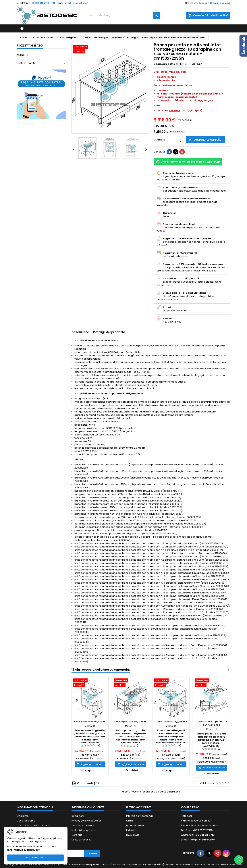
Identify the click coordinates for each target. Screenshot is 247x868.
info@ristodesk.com (76, 3)
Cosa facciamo (26, 821)
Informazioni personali (140, 816)
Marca (196, 64)
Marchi (23, 55)
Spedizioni (78, 816)
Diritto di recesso (81, 840)
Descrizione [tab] (80, 332)
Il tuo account (139, 807)
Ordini (130, 821)
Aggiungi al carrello (205, 140)
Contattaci (191, 807)
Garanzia (77, 835)
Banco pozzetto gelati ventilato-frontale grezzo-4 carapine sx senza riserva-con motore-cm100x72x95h (171, 737)
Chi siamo (23, 816)
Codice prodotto (164, 64)
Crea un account (220, 3)
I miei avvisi (133, 835)
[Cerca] (123, 15)
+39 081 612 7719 (40, 3)
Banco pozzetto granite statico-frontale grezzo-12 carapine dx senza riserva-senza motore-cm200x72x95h (130, 737)
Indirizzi (131, 830)
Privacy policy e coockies (86, 821)
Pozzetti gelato (30, 46)
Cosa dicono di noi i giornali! (34, 825)
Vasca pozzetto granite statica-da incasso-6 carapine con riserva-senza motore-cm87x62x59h (211, 740)
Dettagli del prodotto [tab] (109, 332)
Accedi (203, 3)
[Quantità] (173, 140)
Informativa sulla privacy (24, 850)
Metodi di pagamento (84, 830)
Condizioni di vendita (84, 825)
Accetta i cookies (36, 858)
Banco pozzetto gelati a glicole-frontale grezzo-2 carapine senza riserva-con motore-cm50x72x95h (90, 737)
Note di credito (135, 825)
